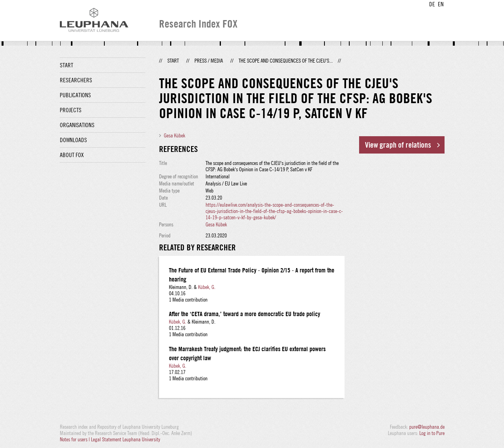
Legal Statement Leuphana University (126, 439)
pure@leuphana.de (427, 427)
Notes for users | (75, 439)
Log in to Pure (432, 433)
